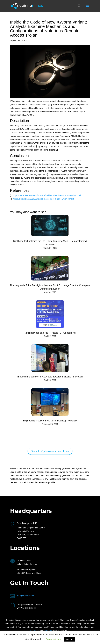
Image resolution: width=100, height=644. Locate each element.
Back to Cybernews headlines (50, 451)
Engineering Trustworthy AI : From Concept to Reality (50, 421)
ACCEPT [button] (70, 639)
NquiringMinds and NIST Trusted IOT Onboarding (50, 333)
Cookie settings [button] (53, 639)
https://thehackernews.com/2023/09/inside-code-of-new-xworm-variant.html (47, 195)
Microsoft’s (35, 630)
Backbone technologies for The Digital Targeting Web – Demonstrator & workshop (50, 243)
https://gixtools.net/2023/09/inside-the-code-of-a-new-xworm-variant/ (44, 199)
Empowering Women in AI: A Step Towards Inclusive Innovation (50, 377)
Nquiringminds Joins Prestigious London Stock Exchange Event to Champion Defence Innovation (50, 287)
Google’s (48, 630)
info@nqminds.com (26, 596)
